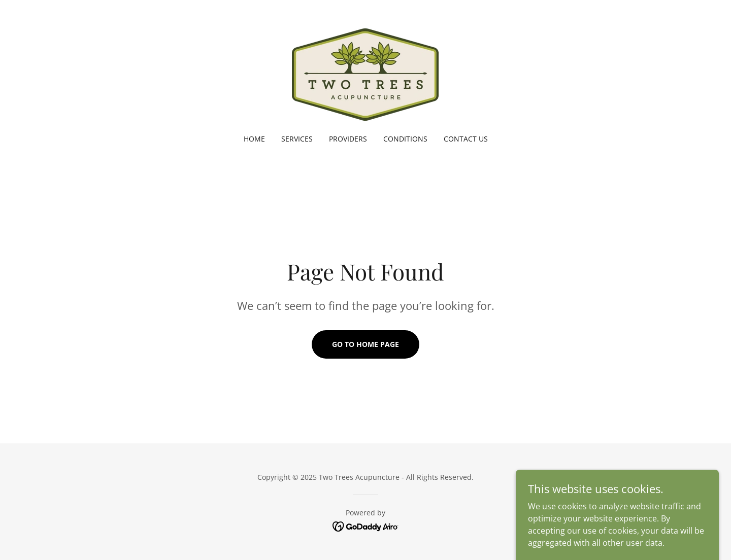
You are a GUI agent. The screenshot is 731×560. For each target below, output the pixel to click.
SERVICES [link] (297, 139)
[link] (365, 74)
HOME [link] (254, 139)
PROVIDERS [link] (348, 139)
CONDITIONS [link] (405, 139)
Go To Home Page (365, 344)
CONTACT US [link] (466, 139)
